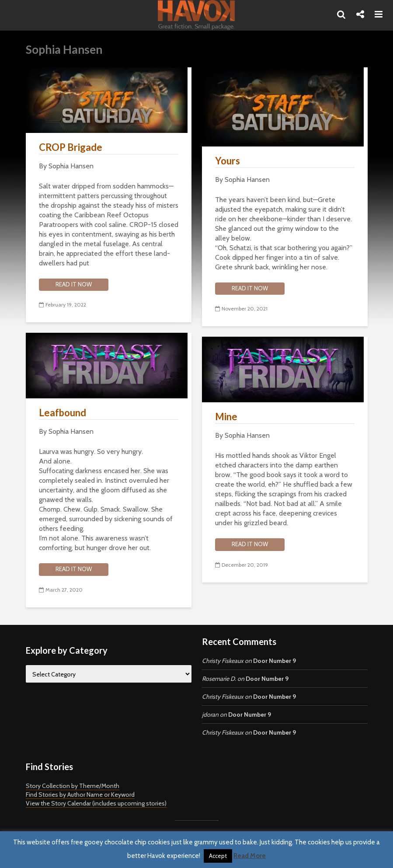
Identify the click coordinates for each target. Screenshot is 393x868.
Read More (250, 856)
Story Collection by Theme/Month (73, 786)
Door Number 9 (275, 661)
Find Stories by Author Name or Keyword (80, 795)
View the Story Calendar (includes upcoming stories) (96, 803)
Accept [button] (218, 856)
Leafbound (63, 413)
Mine (226, 417)
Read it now (74, 284)
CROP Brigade (71, 147)
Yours (228, 161)
